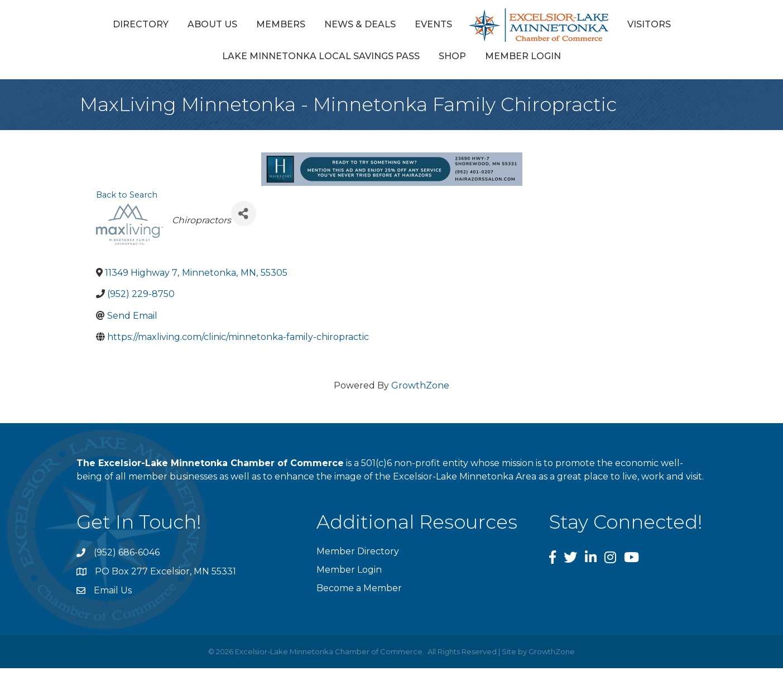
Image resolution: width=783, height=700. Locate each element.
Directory (141, 24)
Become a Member (359, 588)
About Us (212, 24)
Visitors (649, 24)
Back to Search (127, 195)
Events (433, 24)
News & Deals (360, 24)
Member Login (523, 56)
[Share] (244, 214)
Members (281, 24)
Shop (452, 56)
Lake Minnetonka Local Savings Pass (321, 56)
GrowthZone (420, 385)
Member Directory (358, 551)
